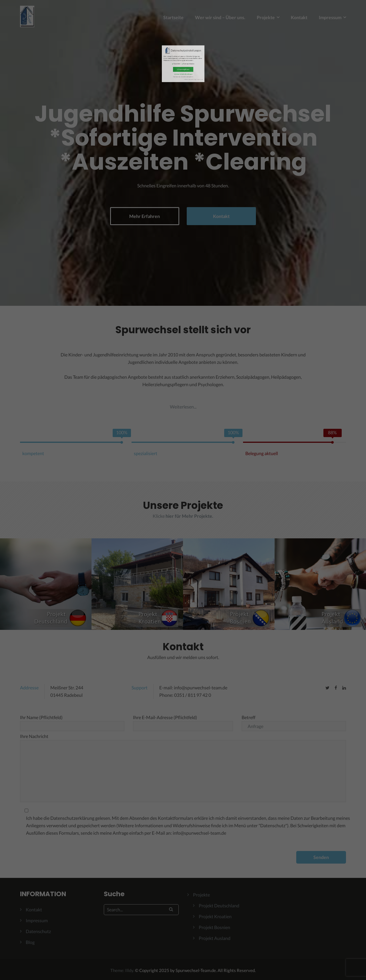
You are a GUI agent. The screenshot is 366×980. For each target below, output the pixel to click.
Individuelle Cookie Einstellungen (183, 79)
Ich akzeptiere (183, 78)
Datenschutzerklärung (185, 81)
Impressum (188, 81)
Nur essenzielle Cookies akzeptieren (183, 80)
